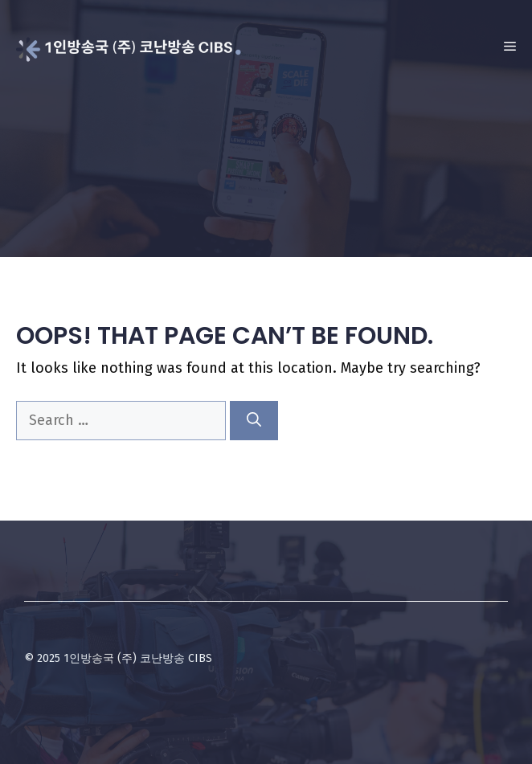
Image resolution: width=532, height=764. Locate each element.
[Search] (254, 421)
